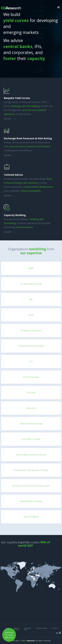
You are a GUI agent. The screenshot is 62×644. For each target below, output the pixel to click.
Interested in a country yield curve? (9, 635)
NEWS (7, 630)
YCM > (26, 630)
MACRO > (16, 630)
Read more (8, 119)
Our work (27, 628)
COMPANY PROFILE (41, 628)
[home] (10, 7)
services (17, 628)
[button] (58, 7)
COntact (55, 628)
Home (7, 628)
